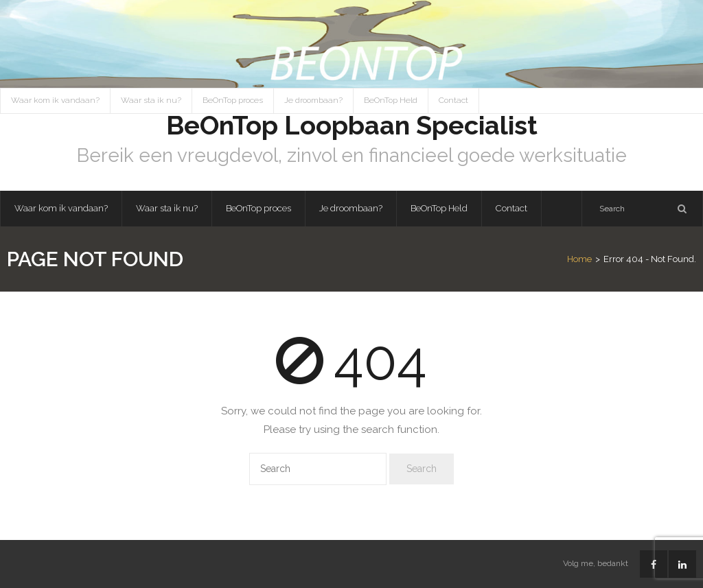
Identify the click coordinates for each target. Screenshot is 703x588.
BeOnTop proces (233, 100)
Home (579, 259)
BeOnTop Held (391, 100)
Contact (453, 100)
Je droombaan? (313, 100)
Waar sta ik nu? (151, 100)
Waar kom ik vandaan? (55, 100)
